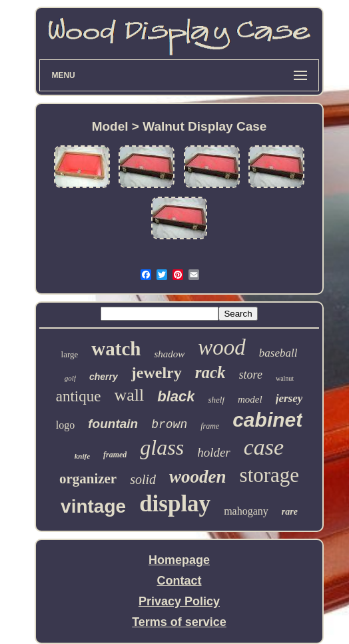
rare (290, 512)
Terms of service (179, 622)
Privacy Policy (179, 601)
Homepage (179, 560)
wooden (198, 477)
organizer (88, 479)
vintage (93, 506)
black (176, 396)
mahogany (246, 511)
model (250, 399)
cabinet (267, 420)
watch (116, 349)
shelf (216, 400)
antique (79, 396)
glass (162, 447)
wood (222, 347)
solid (143, 479)
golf (70, 378)
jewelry (157, 373)
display (175, 504)
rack (210, 372)
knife (82, 456)
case (264, 447)
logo (65, 425)
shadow (169, 354)
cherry (104, 377)
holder (214, 452)
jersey (289, 398)
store (251, 375)
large (70, 354)
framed (115, 455)
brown (169, 425)
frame (210, 426)
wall (129, 395)
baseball (278, 353)
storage (270, 475)
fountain (113, 424)
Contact (179, 581)
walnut (285, 378)
